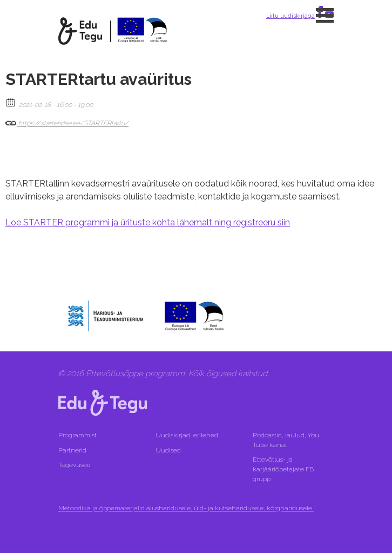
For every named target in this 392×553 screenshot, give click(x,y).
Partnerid (72, 450)
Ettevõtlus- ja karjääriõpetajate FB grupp (283, 469)
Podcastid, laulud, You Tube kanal (286, 440)
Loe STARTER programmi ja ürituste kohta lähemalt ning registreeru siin (148, 222)
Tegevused (75, 465)
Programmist (77, 435)
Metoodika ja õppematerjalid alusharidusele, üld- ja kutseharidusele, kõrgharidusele (186, 508)
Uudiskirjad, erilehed (188, 435)
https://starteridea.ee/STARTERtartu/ (67, 121)
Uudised (168, 450)
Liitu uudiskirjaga (290, 16)
